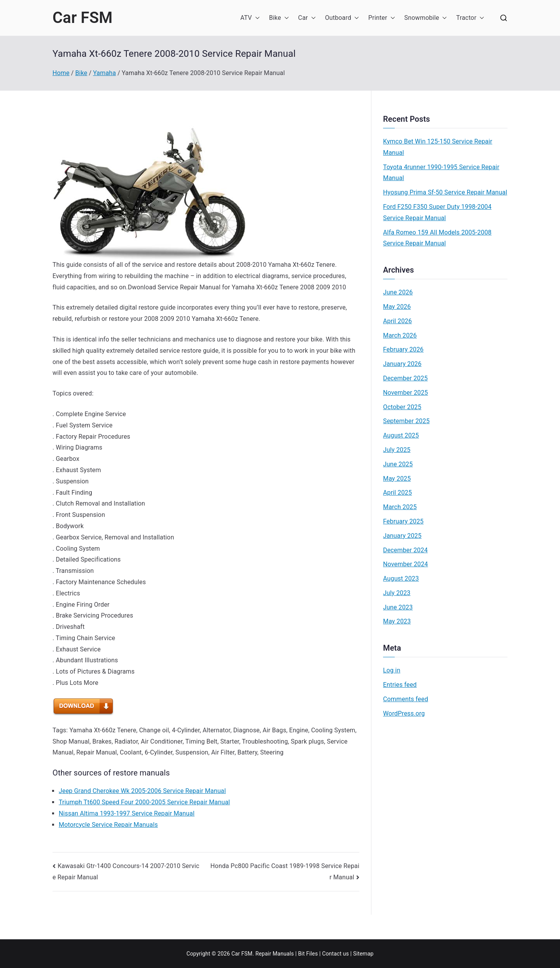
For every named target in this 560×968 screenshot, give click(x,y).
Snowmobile (426, 18)
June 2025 (398, 464)
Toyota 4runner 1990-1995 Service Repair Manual (441, 173)
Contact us (335, 954)
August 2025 (401, 435)
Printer (382, 18)
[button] (256, 18)
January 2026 (402, 364)
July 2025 (397, 450)
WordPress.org (404, 713)
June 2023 (398, 607)
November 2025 (406, 393)
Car (307, 18)
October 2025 (402, 407)
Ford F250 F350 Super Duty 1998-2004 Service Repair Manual (437, 212)
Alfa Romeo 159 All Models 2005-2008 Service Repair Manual (437, 238)
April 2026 (397, 321)
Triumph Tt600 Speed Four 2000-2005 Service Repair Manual (144, 802)
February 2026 (403, 349)
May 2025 (397, 479)
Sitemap (363, 954)
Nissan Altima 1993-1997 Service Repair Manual (127, 813)
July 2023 (397, 593)
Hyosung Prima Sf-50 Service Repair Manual (445, 192)
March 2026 (400, 335)
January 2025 (402, 536)
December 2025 (405, 378)
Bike (279, 18)
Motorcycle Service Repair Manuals (108, 825)
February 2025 (403, 521)
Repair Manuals (275, 954)
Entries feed (400, 685)
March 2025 (400, 507)
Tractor (470, 18)
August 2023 (401, 579)
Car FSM (83, 18)
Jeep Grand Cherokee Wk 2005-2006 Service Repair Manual (142, 791)
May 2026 (397, 307)
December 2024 (405, 550)
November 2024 (406, 564)
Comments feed (406, 699)
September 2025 (406, 421)
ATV (250, 18)
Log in (392, 670)
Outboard (342, 18)
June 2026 (398, 292)
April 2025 (397, 493)
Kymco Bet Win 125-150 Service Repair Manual (438, 147)
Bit (301, 954)
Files (312, 954)
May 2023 (397, 621)
